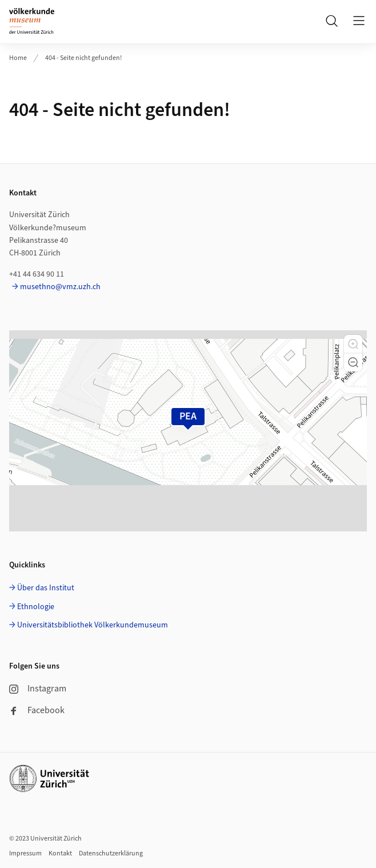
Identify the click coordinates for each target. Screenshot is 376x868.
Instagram (38, 689)
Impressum (25, 853)
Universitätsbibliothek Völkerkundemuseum (93, 625)
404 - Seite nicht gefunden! (83, 58)
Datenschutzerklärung (111, 853)
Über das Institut (46, 588)
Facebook (37, 710)
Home (18, 58)
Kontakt (60, 853)
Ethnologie (36, 607)
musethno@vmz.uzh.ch (60, 287)
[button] (353, 344)
